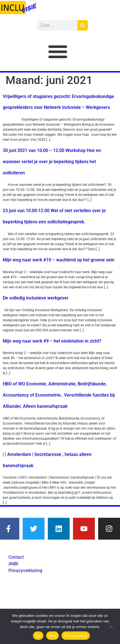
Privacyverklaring (25, 571)
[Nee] (111, 626)
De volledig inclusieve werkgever (36, 298)
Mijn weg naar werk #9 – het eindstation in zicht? (52, 341)
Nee (52, 636)
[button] (58, 51)
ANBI (13, 564)
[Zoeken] (83, 25)
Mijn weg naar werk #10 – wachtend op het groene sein (59, 260)
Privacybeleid (76, 636)
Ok (38, 636)
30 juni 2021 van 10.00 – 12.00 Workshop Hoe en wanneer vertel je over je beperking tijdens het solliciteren (52, 162)
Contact (16, 557)
